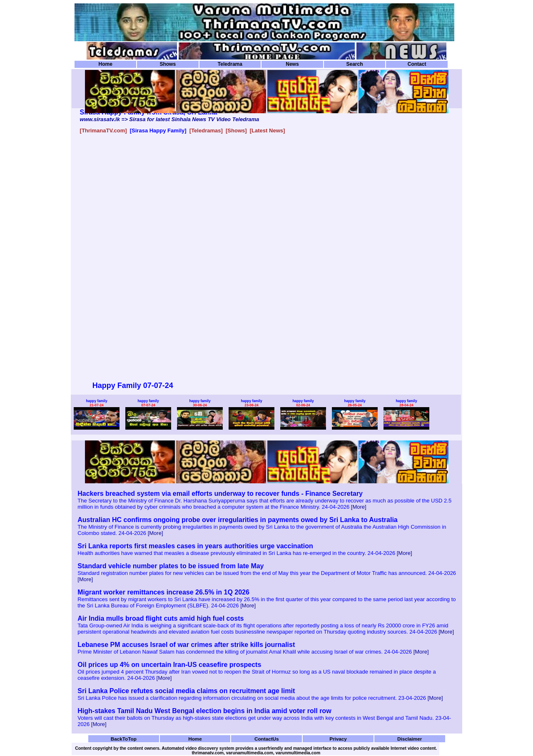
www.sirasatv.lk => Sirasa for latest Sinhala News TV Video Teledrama (170, 119)
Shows (168, 64)
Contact (417, 64)
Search (354, 64)
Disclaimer (410, 739)
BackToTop (124, 739)
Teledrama (230, 64)
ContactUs (267, 739)
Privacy (338, 739)
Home (106, 64)
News (292, 64)
